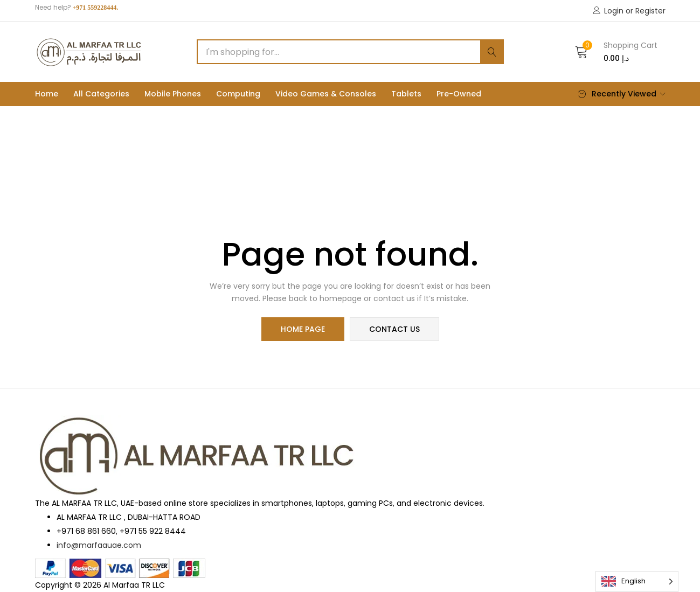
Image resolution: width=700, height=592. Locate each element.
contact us (394, 329)
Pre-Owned (459, 94)
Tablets (406, 94)
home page (303, 329)
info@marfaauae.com (99, 545)
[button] (616, 52)
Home (47, 94)
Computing (238, 94)
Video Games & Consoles (326, 94)
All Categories (101, 94)
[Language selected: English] (637, 581)
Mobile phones (173, 94)
